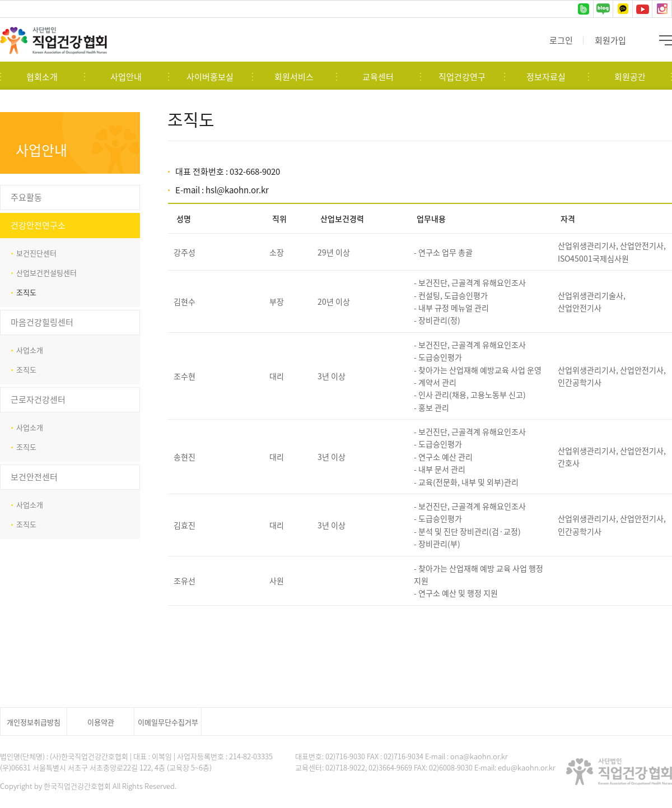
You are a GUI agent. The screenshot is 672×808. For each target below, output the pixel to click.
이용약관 (101, 722)
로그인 (561, 40)
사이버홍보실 (210, 77)
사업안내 (126, 77)
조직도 (26, 292)
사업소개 (30, 350)
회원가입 (610, 40)
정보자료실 (546, 77)
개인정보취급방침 (34, 722)
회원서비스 (294, 77)
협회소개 (42, 77)
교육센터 (378, 77)
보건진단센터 (36, 253)
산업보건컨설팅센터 (46, 273)
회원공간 (630, 77)
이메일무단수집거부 (168, 722)
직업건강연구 (462, 77)
